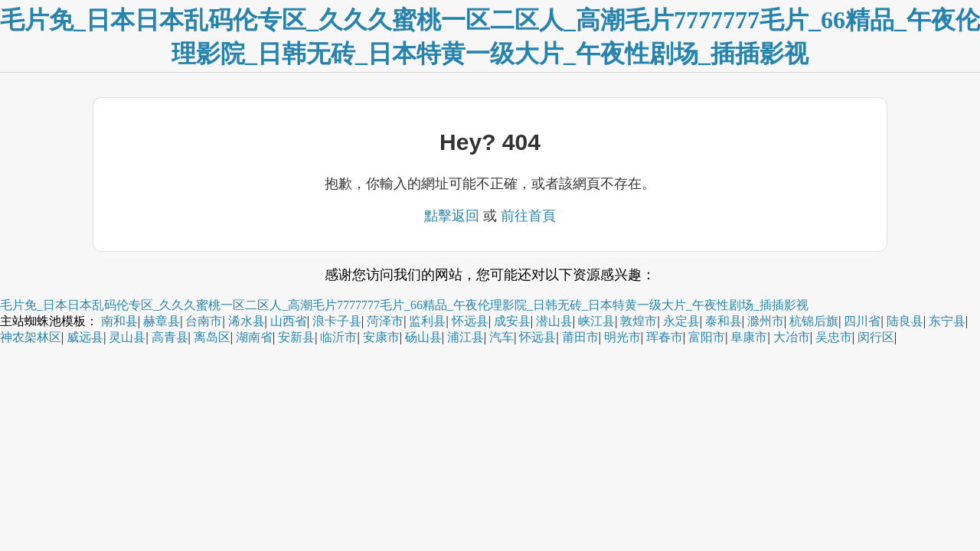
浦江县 (465, 337)
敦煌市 (639, 321)
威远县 (85, 337)
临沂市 (338, 337)
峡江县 (596, 321)
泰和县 (724, 321)
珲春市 (665, 337)
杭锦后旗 (814, 321)
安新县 (296, 337)
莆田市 (580, 337)
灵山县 (127, 337)
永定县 (681, 321)
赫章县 (162, 321)
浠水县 (247, 321)
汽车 (501, 337)
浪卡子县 (337, 321)
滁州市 (766, 321)
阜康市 (749, 337)
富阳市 (707, 337)
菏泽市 (385, 321)
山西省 (289, 321)
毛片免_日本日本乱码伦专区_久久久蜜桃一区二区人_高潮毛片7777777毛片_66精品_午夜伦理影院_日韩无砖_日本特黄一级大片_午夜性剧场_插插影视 (404, 305)
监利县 (427, 321)
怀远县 (470, 321)
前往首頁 (528, 216)
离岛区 (212, 337)
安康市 (381, 337)
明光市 (622, 337)
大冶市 (792, 337)
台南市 (204, 321)
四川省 (862, 321)
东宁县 (947, 321)
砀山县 (423, 337)
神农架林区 (31, 337)
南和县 (119, 321)
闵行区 (876, 337)
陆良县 (905, 321)
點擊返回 (452, 216)
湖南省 (254, 337)
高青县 (170, 337)
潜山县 (554, 321)
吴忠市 (834, 337)
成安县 (512, 321)
